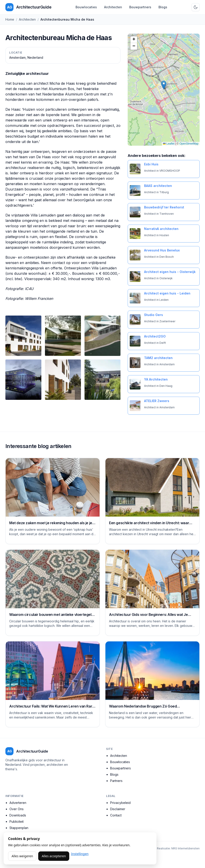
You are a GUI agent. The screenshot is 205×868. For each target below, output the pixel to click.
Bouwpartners (140, 7)
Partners (116, 781)
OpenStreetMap (189, 144)
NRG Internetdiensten (185, 848)
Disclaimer (118, 809)
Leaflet (169, 144)
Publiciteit (17, 821)
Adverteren (18, 803)
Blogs (163, 7)
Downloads (18, 815)
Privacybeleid (120, 803)
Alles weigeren (22, 856)
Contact (116, 815)
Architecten (113, 7)
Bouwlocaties (86, 7)
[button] (164, 85)
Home (10, 19)
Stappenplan (19, 828)
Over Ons (17, 809)
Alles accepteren (54, 856)
